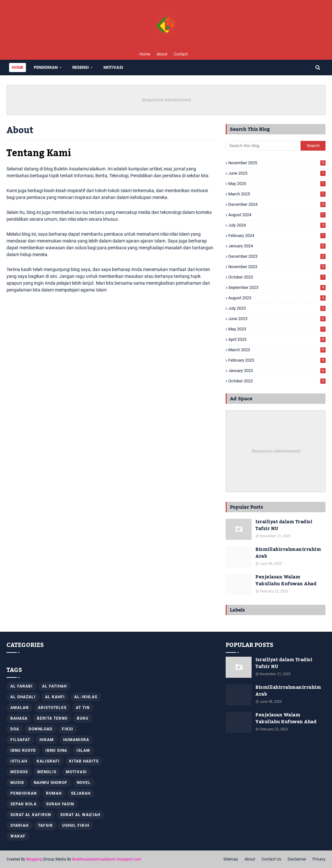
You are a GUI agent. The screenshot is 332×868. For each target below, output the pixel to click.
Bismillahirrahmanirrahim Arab (288, 553)
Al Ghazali (23, 697)
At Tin (83, 708)
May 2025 (277, 184)
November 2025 (277, 163)
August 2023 (277, 298)
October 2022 (277, 381)
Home (145, 54)
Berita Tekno (52, 718)
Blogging (34, 859)
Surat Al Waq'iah (80, 815)
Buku (83, 718)
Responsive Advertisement (166, 100)
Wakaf (18, 836)
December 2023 (277, 256)
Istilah (19, 761)
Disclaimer (297, 859)
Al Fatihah (54, 686)
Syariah (19, 825)
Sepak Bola (24, 804)
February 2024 (277, 236)
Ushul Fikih (76, 825)
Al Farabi (22, 686)
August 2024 (277, 215)
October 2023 (277, 277)
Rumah (54, 793)
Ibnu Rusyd (23, 750)
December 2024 (277, 204)
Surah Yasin (60, 804)
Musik (17, 783)
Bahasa (19, 718)
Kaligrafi (48, 761)
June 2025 (277, 173)
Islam (83, 750)
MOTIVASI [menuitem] (113, 67)
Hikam (47, 740)
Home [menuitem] (18, 67)
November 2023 (277, 267)
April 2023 (277, 339)
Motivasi (76, 772)
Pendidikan (24, 793)
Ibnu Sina (56, 750)
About (162, 54)
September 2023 (277, 287)
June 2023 (277, 319)
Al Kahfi (55, 697)
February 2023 (277, 360)
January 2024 (277, 246)
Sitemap (231, 859)
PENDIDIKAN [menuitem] (46, 67)
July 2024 (277, 225)
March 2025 (277, 194)
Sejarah (81, 793)
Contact (181, 54)
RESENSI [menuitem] (81, 67)
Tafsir (45, 825)
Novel (84, 783)
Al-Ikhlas (86, 697)
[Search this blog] (263, 146)
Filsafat (20, 740)
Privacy (319, 859)
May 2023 (277, 329)
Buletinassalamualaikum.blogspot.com (107, 859)
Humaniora (76, 740)
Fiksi (68, 729)
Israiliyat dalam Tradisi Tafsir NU (284, 526)
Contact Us (271, 859)
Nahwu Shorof (51, 783)
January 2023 (277, 371)
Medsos (19, 772)
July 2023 (277, 308)
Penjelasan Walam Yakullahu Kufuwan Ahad (286, 581)
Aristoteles (52, 708)
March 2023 (277, 350)
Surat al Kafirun (31, 815)
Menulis (47, 772)
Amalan (19, 708)
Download (41, 729)
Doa (15, 729)
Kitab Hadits (84, 761)
